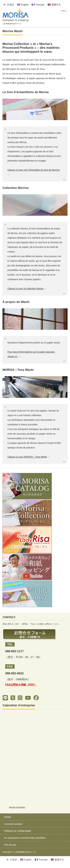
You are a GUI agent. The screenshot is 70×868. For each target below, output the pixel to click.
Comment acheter (13, 824)
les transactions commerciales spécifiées (25, 838)
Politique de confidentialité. (18, 831)
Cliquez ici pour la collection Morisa (25, 289)
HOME (8, 817)
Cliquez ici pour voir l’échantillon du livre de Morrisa (34, 170)
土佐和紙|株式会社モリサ (25, 852)
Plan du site (10, 845)
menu (63, 11)
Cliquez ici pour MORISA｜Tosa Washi (27, 457)
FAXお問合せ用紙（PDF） (21, 685)
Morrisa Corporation (17, 807)
